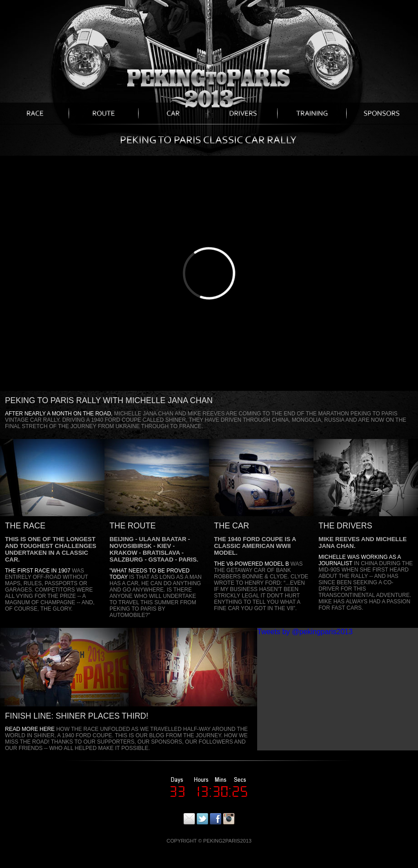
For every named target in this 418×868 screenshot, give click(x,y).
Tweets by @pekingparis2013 (305, 632)
